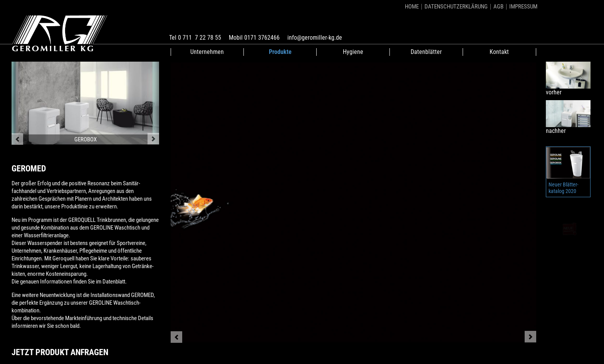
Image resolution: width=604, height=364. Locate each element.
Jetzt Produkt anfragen (60, 352)
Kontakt (499, 52)
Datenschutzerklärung (456, 7)
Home (412, 7)
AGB (498, 7)
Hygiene (353, 52)
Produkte (280, 52)
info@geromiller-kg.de (315, 38)
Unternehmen (207, 52)
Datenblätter (426, 52)
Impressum (523, 7)
